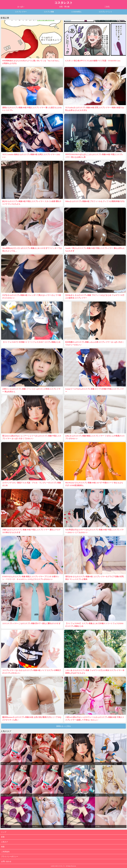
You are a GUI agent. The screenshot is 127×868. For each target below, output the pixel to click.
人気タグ (5, 842)
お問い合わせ (6, 861)
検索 (3, 847)
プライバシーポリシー (10, 857)
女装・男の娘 (64, 7)
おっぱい (21, 7)
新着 (3, 837)
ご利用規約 (5, 852)
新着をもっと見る (64, 726)
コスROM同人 (76, 12)
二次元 (107, 7)
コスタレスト (64, 3)
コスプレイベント (105, 12)
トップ (4, 832)
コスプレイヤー (21, 12)
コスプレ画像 (49, 12)
